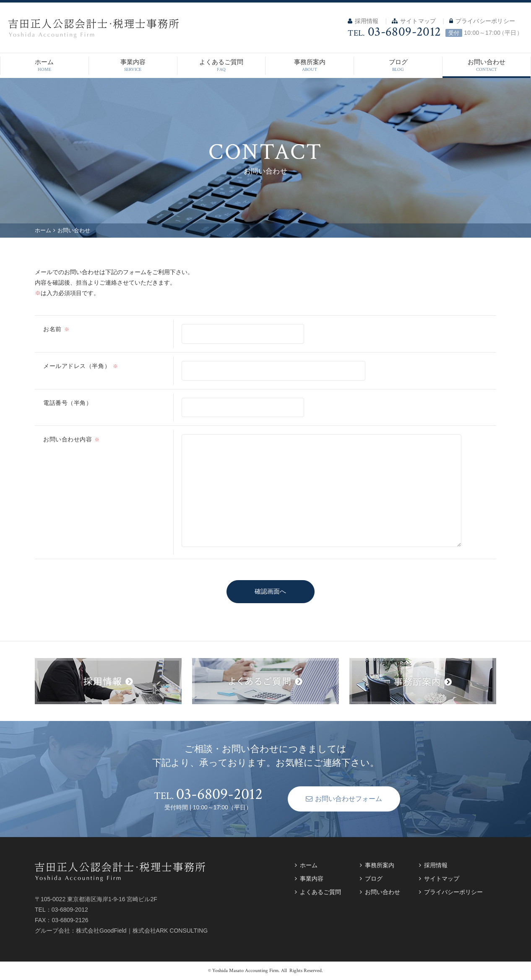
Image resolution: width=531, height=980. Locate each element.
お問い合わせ (487, 66)
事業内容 (133, 66)
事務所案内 (310, 66)
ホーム (44, 66)
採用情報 (363, 21)
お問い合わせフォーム (333, 799)
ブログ (398, 66)
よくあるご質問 (221, 66)
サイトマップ (414, 21)
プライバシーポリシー (482, 21)
